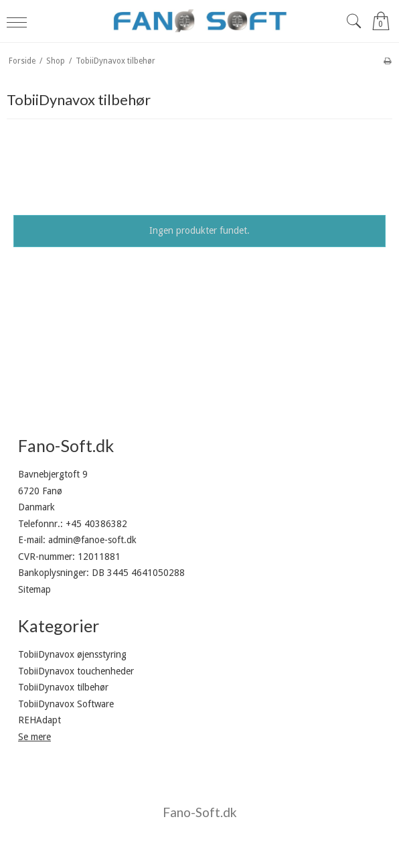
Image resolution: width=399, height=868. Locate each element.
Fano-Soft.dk (200, 812)
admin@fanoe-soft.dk (92, 540)
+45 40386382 (96, 524)
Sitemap (34, 589)
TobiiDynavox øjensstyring (72, 654)
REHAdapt (39, 720)
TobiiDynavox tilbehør (63, 687)
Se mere (34, 737)
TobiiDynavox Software (66, 704)
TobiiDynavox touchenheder (76, 671)
